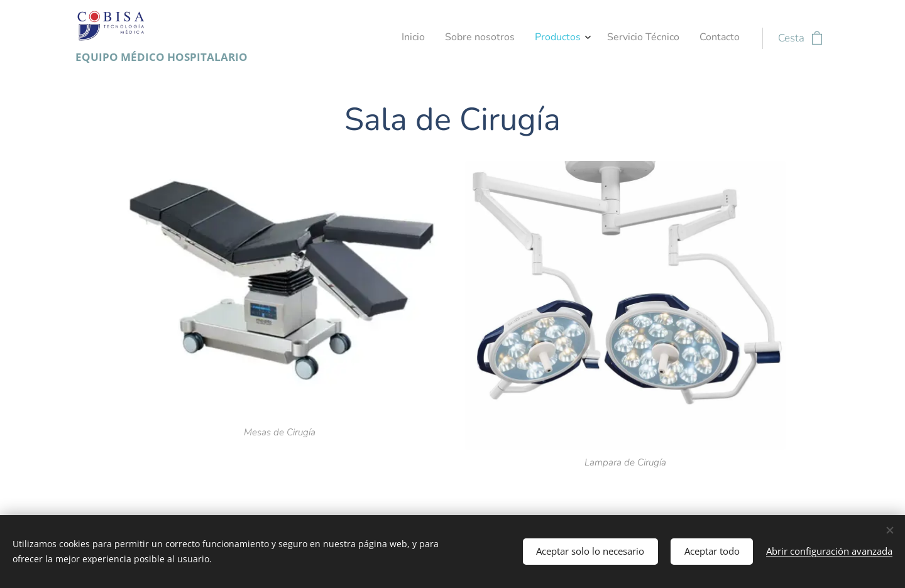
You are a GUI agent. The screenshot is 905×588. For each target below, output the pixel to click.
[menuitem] (656, 38)
